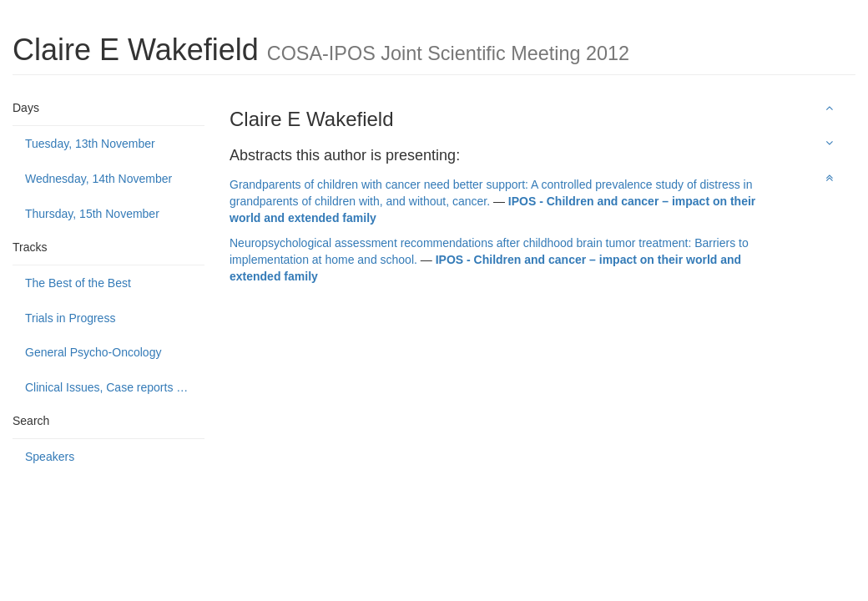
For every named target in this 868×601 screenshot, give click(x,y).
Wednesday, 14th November (98, 179)
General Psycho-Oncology (93, 352)
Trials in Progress (70, 318)
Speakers (50, 457)
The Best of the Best (78, 283)
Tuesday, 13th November (90, 144)
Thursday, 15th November (92, 214)
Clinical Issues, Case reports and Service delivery (115, 387)
